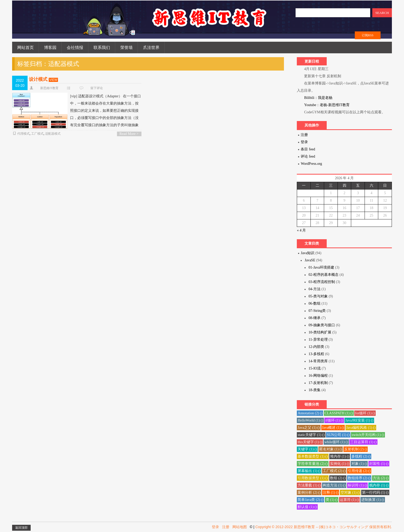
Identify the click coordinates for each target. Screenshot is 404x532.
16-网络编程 (318, 376)
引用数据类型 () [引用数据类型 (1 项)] (313, 478)
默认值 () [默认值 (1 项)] (307, 507)
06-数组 (314, 303)
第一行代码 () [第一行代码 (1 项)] (375, 492)
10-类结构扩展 (320, 332)
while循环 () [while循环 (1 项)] (336, 442)
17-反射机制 (318, 383)
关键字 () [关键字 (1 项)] (307, 449)
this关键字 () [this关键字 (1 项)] (310, 442)
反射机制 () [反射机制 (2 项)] (356, 449)
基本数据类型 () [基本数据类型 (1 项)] (313, 456)
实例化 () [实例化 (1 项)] (340, 464)
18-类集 (314, 390)
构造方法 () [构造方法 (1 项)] (334, 485)
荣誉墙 (127, 48)
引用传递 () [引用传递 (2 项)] (359, 471)
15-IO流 (314, 368)
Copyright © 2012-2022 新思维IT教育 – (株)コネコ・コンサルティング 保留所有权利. (324, 527)
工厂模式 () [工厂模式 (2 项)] (334, 471)
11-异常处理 (318, 340)
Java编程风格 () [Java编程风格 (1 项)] (361, 428)
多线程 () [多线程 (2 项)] (361, 456)
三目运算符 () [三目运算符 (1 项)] (363, 442)
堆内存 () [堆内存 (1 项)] (340, 456)
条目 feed (308, 149)
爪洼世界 (151, 48)
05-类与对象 (318, 296)
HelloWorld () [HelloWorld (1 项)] (310, 420)
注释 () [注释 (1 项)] (331, 492)
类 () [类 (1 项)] (332, 500)
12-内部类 (316, 347)
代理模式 (23, 134)
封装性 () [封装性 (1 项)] (379, 464)
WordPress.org (311, 164)
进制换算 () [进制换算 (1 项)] (373, 500)
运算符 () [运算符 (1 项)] (350, 500)
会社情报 (75, 48)
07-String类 (317, 311)
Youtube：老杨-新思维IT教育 (327, 105)
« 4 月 (301, 230)
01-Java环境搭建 (321, 267)
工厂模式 (37, 134)
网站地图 (240, 527)
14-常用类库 (318, 361)
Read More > (129, 134)
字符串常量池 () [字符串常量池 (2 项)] (313, 464)
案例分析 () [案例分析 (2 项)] (309, 492)
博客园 (50, 48)
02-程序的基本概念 (323, 275)
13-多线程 (316, 354)
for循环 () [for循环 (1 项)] (365, 413)
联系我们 (102, 48)
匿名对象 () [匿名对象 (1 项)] (331, 449)
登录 (304, 142)
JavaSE (310, 260)
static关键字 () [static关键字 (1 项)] (311, 435)
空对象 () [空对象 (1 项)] (350, 492)
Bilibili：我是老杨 (318, 98)
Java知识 (308, 253)
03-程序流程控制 (322, 282)
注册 (304, 135)
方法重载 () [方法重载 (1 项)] (309, 485)
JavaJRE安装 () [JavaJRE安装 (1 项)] (359, 420)
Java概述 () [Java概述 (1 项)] (333, 428)
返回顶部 (21, 528)
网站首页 (26, 48)
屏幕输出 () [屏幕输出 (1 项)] (309, 471)
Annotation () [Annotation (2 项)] (310, 413)
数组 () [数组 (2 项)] (338, 478)
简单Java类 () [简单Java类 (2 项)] (310, 500)
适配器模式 (53, 134)
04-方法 (314, 289)
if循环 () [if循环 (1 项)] (334, 420)
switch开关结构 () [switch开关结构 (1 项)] (368, 435)
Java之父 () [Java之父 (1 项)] (309, 428)
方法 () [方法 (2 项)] (381, 478)
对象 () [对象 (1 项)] (359, 464)
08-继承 (314, 318)
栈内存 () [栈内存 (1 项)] (379, 485)
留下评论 (97, 88)
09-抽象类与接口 (322, 325)
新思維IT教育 (49, 88)
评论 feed (308, 156)
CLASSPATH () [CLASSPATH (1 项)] (339, 413)
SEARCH (382, 13)
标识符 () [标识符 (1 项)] (357, 485)
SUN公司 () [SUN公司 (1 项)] (338, 435)
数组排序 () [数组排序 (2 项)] (359, 478)
